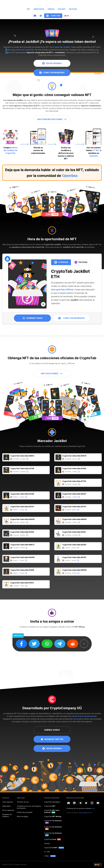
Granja (51, 9)
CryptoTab (50, 806)
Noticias (73, 9)
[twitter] (41, 16)
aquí (93, 808)
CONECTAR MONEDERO (52, 75)
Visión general (7, 802)
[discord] (35, 16)
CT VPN (47, 852)
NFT (29, 9)
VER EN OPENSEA (52, 64)
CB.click (47, 843)
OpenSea (70, 176)
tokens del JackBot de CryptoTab (10, 150)
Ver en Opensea (8, 810)
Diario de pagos (23, 816)
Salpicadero (7, 806)
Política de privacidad (25, 812)
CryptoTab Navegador (52, 802)
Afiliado (62, 9)
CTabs (47, 856)
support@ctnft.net (85, 813)
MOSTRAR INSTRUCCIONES (52, 119)
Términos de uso (23, 802)
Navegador (39, 9)
